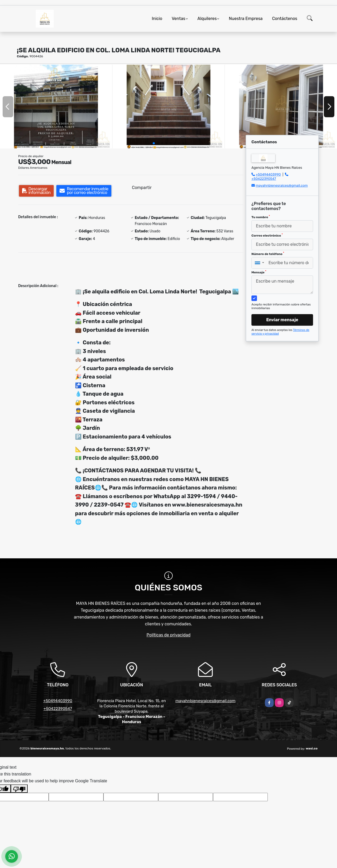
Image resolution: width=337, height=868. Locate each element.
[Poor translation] (19, 789)
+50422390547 (264, 179)
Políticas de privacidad (169, 635)
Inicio (157, 19)
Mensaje (259, 272)
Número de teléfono (268, 254)
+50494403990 (268, 174)
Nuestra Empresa (246, 19)
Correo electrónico (267, 235)
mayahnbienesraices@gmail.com (282, 185)
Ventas (178, 19)
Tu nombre (261, 217)
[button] (154, 143)
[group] (56, 106)
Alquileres (207, 19)
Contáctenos (285, 19)
